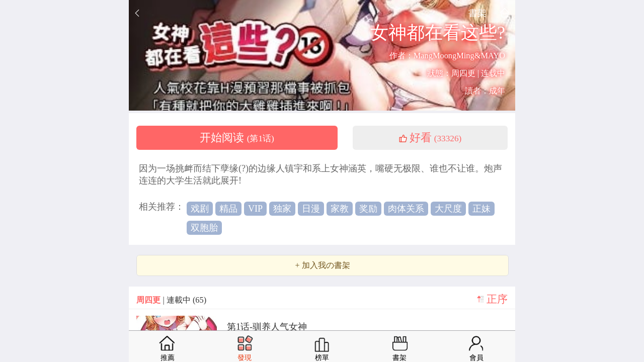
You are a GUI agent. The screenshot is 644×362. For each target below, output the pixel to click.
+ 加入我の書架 (322, 265)
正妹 (481, 209)
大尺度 (448, 209)
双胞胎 (204, 228)
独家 (282, 209)
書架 (477, 13)
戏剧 (200, 209)
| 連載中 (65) (171, 300)
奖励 (368, 209)
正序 (497, 299)
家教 (340, 209)
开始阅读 (237, 138)
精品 (228, 209)
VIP (255, 209)
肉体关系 (406, 209)
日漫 (311, 209)
